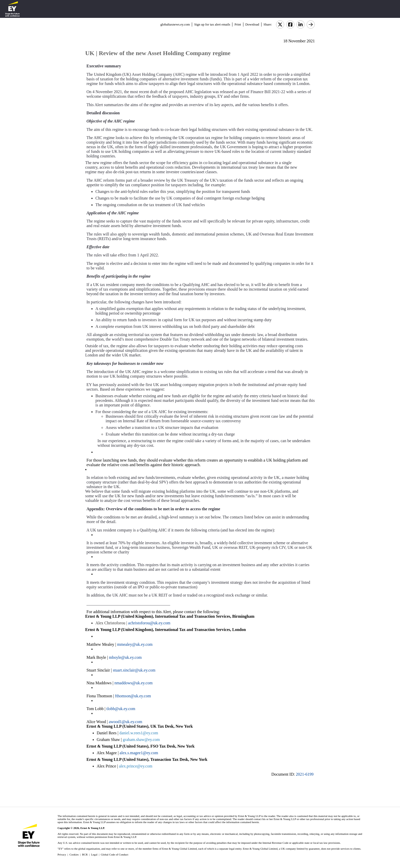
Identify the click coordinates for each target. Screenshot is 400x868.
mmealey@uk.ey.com (135, 644)
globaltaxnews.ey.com (175, 24)
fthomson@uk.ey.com (133, 696)
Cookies (74, 854)
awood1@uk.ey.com (125, 722)
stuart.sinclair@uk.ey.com (134, 670)
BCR (85, 854)
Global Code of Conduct (115, 854)
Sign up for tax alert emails (212, 24)
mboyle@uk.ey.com (125, 657)
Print (238, 24)
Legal (94, 854)
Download (252, 24)
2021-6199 (305, 774)
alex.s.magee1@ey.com (139, 753)
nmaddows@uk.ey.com (133, 683)
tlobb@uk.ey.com (121, 709)
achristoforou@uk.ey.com (149, 623)
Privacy (62, 854)
